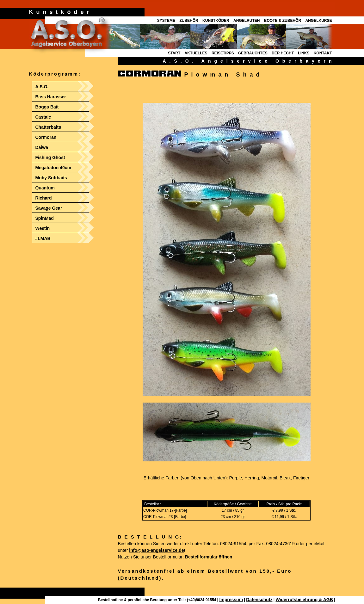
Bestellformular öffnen (209, 557)
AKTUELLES (196, 53)
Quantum (45, 188)
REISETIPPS (223, 53)
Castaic (43, 117)
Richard (44, 198)
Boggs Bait (47, 107)
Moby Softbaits (51, 178)
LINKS (304, 53)
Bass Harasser (51, 97)
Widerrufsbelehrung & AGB (304, 600)
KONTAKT (323, 53)
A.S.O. (42, 87)
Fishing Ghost (50, 157)
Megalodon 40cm (53, 168)
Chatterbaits (48, 127)
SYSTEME (166, 21)
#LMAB (43, 238)
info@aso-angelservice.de (156, 550)
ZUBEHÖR (189, 21)
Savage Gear (49, 208)
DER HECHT (283, 53)
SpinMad (45, 218)
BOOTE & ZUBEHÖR (283, 21)
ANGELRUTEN (247, 21)
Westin (43, 228)
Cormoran (46, 137)
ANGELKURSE (318, 21)
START (174, 53)
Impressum (231, 600)
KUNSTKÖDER (216, 21)
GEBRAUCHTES (253, 53)
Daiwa (42, 147)
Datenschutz (259, 600)
